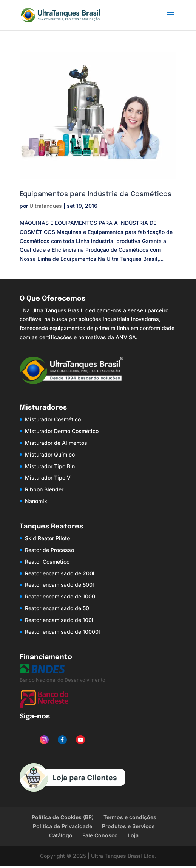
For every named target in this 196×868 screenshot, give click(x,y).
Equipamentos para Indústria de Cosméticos (96, 194)
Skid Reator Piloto (47, 538)
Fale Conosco (100, 835)
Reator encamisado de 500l (59, 585)
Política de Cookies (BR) (63, 817)
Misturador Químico (50, 454)
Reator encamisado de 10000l (63, 632)
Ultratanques (46, 206)
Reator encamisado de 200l (60, 573)
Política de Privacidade (63, 826)
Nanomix (36, 501)
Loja (133, 835)
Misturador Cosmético (53, 419)
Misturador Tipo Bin (50, 466)
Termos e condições (130, 817)
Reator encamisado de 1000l (61, 596)
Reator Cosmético (47, 562)
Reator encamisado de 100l (59, 620)
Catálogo (61, 835)
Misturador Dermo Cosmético (62, 431)
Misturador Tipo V (48, 478)
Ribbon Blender (44, 489)
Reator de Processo (49, 550)
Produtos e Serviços (128, 826)
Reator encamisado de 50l (58, 608)
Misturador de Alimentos (56, 443)
